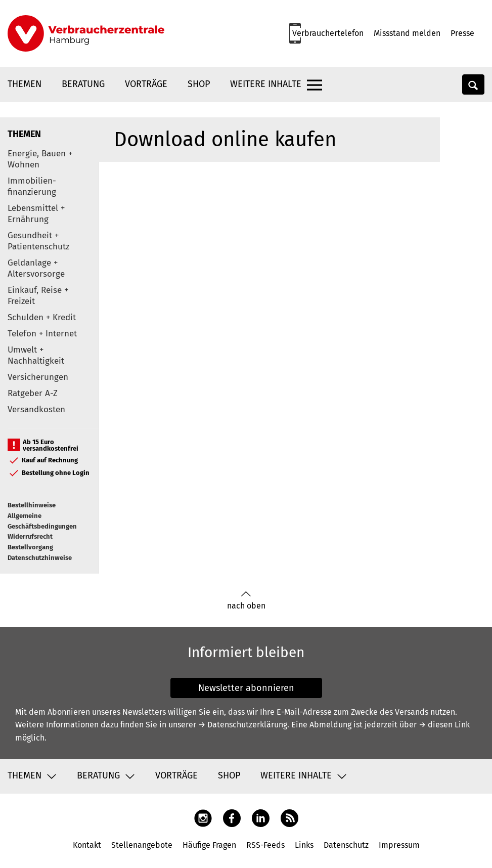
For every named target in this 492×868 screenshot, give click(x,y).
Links (304, 845)
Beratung (83, 84)
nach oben (246, 601)
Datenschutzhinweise (40, 558)
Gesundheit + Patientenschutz (38, 241)
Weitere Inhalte (266, 84)
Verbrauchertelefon (328, 33)
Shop (199, 84)
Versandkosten (36, 409)
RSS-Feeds (265, 845)
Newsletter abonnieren (246, 688)
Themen (25, 84)
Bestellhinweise (32, 505)
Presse (462, 33)
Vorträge (146, 84)
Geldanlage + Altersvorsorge (36, 268)
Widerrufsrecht (30, 536)
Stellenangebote (142, 845)
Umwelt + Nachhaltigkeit (36, 355)
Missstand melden (407, 33)
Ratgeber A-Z (33, 393)
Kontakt (87, 845)
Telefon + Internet (42, 334)
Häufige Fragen (209, 845)
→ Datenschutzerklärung (243, 725)
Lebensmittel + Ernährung (36, 214)
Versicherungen (38, 377)
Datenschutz (346, 845)
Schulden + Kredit (42, 317)
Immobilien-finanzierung (32, 186)
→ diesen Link (444, 725)
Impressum (399, 845)
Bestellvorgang (30, 547)
